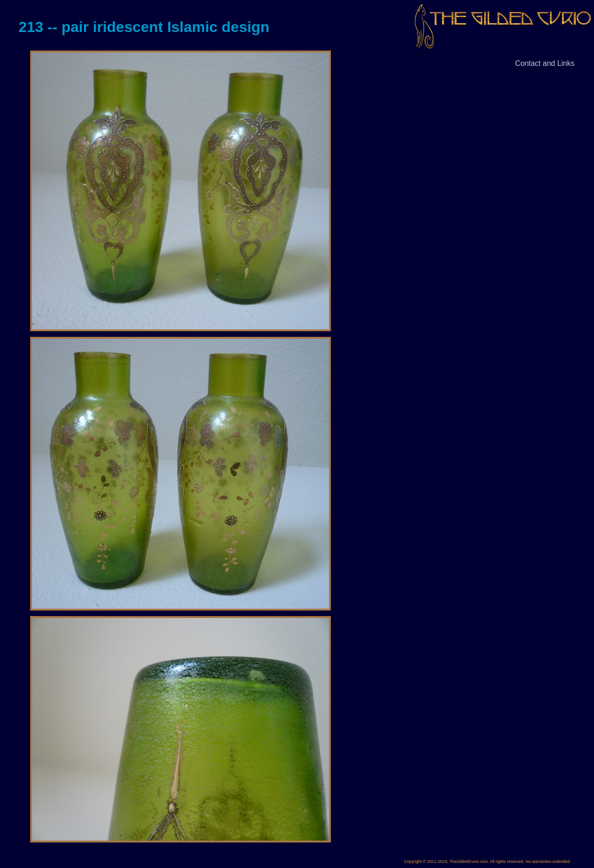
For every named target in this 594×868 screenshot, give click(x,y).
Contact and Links (545, 63)
